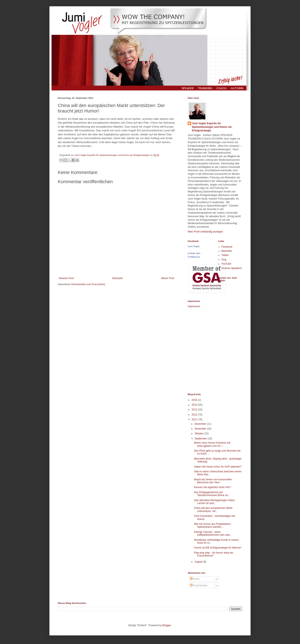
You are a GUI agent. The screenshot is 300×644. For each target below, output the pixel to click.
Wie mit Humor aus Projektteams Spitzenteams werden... (212, 525)
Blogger (167, 625)
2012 (195, 415)
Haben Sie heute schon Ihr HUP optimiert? (218, 467)
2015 (195, 400)
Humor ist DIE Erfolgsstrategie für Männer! (218, 548)
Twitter (225, 255)
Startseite (117, 278)
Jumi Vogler (194, 246)
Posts (195, 579)
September (201, 439)
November (201, 429)
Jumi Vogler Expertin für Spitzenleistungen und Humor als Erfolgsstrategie (212, 127)
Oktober (199, 434)
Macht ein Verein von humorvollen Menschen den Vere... (213, 481)
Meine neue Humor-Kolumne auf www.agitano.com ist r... (212, 444)
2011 (195, 419)
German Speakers (232, 268)
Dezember (201, 424)
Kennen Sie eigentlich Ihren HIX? (213, 487)
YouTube (226, 264)
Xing (224, 260)
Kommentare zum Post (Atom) (88, 284)
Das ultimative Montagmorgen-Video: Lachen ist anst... (215, 502)
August (199, 562)
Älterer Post (167, 278)
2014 (195, 405)
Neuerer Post (66, 278)
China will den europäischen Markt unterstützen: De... (213, 509)
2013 (195, 410)
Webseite (227, 251)
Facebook (227, 247)
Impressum (194, 306)
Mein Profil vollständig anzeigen (205, 232)
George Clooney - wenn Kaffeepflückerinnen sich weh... (213, 533)
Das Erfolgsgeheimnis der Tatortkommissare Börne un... (212, 494)
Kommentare (199, 585)
